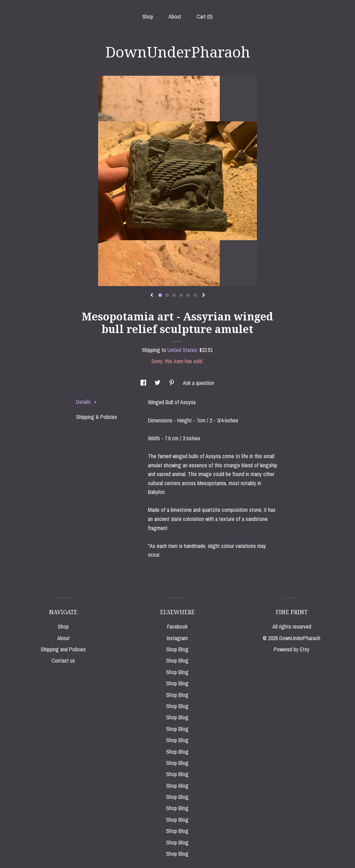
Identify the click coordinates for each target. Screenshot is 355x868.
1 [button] (160, 295)
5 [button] (188, 295)
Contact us (63, 660)
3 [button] (174, 295)
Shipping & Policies (97, 417)
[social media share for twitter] (158, 383)
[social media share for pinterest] (172, 383)
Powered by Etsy (292, 649)
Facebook (177, 626)
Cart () (205, 16)
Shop (148, 16)
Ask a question (199, 383)
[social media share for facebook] (144, 383)
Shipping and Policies (63, 649)
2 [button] (167, 295)
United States (182, 350)
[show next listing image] (204, 296)
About (175, 16)
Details (86, 402)
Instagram (177, 638)
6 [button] (195, 295)
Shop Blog (177, 649)
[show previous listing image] (152, 296)
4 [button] (181, 295)
